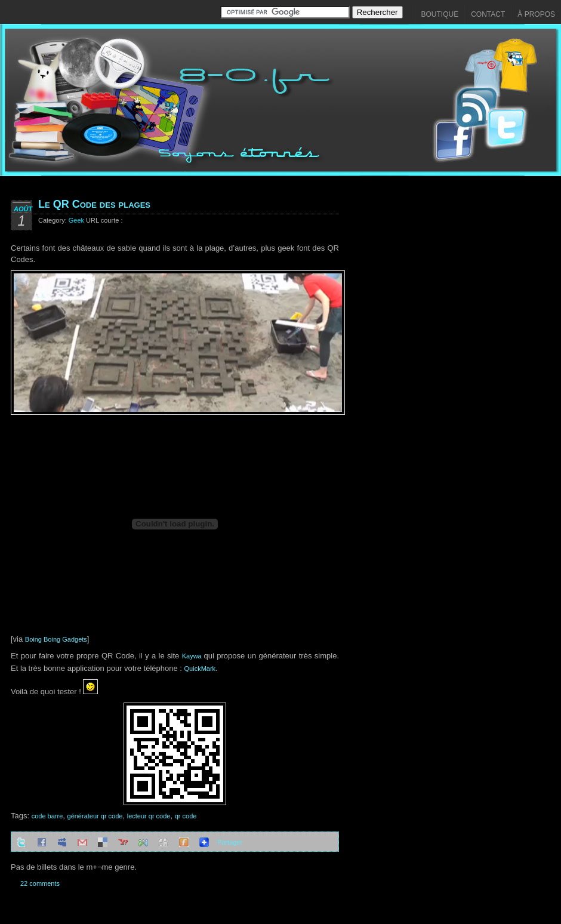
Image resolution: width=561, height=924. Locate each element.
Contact (488, 14)
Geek (76, 220)
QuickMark (200, 669)
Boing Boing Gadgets (56, 639)
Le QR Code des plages (94, 204)
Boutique (440, 14)
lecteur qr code (149, 816)
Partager (230, 842)
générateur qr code (95, 816)
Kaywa (193, 656)
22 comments (40, 883)
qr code (186, 816)
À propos (536, 14)
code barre (47, 816)
